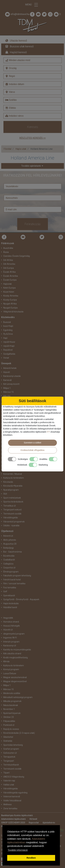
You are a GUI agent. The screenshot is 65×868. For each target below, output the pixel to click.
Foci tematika (10, 588)
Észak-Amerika (11, 276)
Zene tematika (10, 808)
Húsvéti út (8, 630)
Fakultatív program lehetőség (17, 576)
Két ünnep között (11, 384)
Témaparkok (9, 757)
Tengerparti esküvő (12, 510)
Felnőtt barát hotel (12, 580)
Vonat (6, 358)
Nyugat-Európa (10, 308)
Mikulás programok (12, 701)
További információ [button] (18, 850)
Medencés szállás (12, 693)
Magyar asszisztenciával (15, 677)
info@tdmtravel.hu (17, 14)
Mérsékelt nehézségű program (18, 697)
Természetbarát (11, 765)
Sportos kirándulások (13, 502)
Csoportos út (9, 568)
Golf (5, 591)
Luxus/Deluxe (10, 673)
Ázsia (6, 252)
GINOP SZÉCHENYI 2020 (13, 823)
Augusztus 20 (10, 544)
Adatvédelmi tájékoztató (13, 819)
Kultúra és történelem (14, 478)
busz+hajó (8, 326)
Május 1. (7, 388)
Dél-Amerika (9, 264)
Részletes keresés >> (32, 138)
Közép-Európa (10, 300)
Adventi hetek (10, 368)
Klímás (6, 661)
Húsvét (7, 372)
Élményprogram (11, 572)
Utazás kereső (18, 41)
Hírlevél (33, 819)
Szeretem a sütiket (32, 443)
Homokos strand (11, 622)
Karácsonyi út (10, 646)
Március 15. (9, 392)
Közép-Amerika (11, 296)
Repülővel (8, 350)
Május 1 (7, 685)
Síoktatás (8, 741)
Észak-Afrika (9, 272)
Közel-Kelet (9, 292)
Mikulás (7, 396)
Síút (5, 494)
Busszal (7, 322)
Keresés (33, 127)
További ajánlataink (31, 166)
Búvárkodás (9, 556)
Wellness (7, 804)
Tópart (6, 773)
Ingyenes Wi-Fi (10, 638)
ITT (48, 432)
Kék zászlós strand (12, 654)
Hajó (5, 338)
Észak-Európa (10, 280)
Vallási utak (9, 785)
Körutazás (8, 482)
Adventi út (8, 536)
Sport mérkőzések (12, 498)
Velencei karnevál (12, 797)
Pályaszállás (9, 721)
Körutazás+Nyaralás (13, 486)
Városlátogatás (11, 518)
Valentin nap (9, 781)
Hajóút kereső (18, 52)
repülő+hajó (9, 346)
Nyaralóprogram (11, 490)
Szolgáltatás (9, 354)
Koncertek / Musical (13, 474)
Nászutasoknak (11, 705)
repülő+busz (9, 342)
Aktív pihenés (10, 540)
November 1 (9, 709)
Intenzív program (11, 642)
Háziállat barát (10, 607)
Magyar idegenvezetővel (15, 681)
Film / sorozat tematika (14, 584)
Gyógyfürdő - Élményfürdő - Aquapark (21, 599)
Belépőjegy (9, 548)
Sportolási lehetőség (13, 745)
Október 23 (9, 717)
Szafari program (11, 749)
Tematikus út (10, 506)
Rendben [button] (31, 858)
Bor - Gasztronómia (13, 552)
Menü (32, 5)
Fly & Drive (8, 334)
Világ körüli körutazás (13, 312)
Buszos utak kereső (22, 46)
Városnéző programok (14, 522)
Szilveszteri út (10, 753)
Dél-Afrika (8, 260)
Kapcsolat (34, 823)
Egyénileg (8, 330)
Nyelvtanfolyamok (12, 713)
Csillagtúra (8, 564)
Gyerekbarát (9, 596)
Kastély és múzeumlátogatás (17, 650)
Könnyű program (11, 669)
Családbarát (9, 560)
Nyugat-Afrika (10, 304)
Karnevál (7, 380)
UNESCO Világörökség (14, 777)
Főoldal (7, 149)
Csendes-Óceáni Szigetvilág (17, 256)
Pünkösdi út (9, 725)
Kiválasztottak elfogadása (33, 450)
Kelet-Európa (9, 288)
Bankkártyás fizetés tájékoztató (17, 815)
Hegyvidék (8, 618)
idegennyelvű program (14, 634)
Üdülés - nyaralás (11, 526)
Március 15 (8, 689)
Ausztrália (8, 248)
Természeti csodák (12, 514)
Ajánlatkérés (49, 823)
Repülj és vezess (11, 729)
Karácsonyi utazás (12, 376)
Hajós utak (21, 149)
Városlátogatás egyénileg (15, 793)
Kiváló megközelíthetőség (16, 658)
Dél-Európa (9, 268)
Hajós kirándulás (11, 603)
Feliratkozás (33, 224)
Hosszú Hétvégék (12, 626)
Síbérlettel (8, 737)
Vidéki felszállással (12, 801)
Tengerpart (9, 761)
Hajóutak (7, 284)
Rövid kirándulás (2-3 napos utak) (19, 733)
